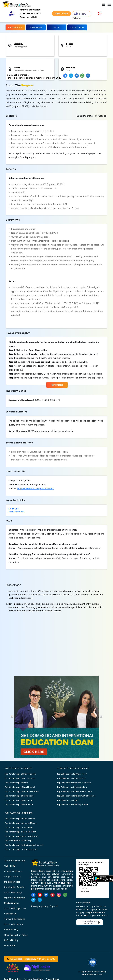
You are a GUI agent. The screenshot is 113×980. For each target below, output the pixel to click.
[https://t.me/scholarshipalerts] (40, 900)
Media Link (14, 509)
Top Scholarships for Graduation (72, 787)
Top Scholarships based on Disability (21, 836)
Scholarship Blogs (13, 892)
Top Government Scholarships (19, 841)
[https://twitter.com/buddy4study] (33, 900)
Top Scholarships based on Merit (20, 819)
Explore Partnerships (15, 898)
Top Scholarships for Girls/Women (73, 805)
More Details (61, 14)
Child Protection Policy (16, 935)
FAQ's (56, 27)
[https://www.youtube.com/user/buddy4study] (40, 895)
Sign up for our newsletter (92, 922)
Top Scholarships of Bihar (16, 783)
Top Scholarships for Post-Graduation (74, 791)
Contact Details (77, 27)
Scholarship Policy (14, 924)
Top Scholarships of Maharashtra (20, 778)
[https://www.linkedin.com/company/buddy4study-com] (46, 895)
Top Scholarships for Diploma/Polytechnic (76, 796)
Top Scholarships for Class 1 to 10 (72, 774)
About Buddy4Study (15, 861)
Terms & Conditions (15, 919)
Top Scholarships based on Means (21, 823)
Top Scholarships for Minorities (19, 827)
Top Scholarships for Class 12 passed (74, 783)
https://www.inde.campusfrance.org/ (36, 489)
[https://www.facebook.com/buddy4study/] (33, 895)
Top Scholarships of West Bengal (20, 787)
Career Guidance (13, 871)
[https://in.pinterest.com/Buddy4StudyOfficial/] (52, 895)
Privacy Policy (11, 930)
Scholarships (36, 27)
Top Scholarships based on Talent (20, 832)
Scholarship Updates (15, 908)
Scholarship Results (14, 887)
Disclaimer (10, 946)
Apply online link (16, 512)
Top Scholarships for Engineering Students (24, 845)
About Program (15, 27)
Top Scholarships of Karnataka (19, 805)
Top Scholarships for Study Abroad (21, 849)
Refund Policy (11, 940)
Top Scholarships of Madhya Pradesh (22, 791)
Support (54, 906)
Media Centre (11, 903)
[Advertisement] (22, 66)
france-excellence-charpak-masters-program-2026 (33, 78)
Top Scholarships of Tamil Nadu (19, 796)
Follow (80, 14)
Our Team (9, 866)
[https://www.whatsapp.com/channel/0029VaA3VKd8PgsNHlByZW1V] (65, 895)
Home (9, 75)
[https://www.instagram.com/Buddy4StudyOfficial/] (59, 895)
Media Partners (12, 882)
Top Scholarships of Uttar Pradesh (20, 774)
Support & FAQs (12, 876)
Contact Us (10, 914)
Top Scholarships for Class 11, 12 (71, 778)
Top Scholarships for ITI (68, 800)
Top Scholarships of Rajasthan (19, 800)
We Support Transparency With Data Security (31, 959)
